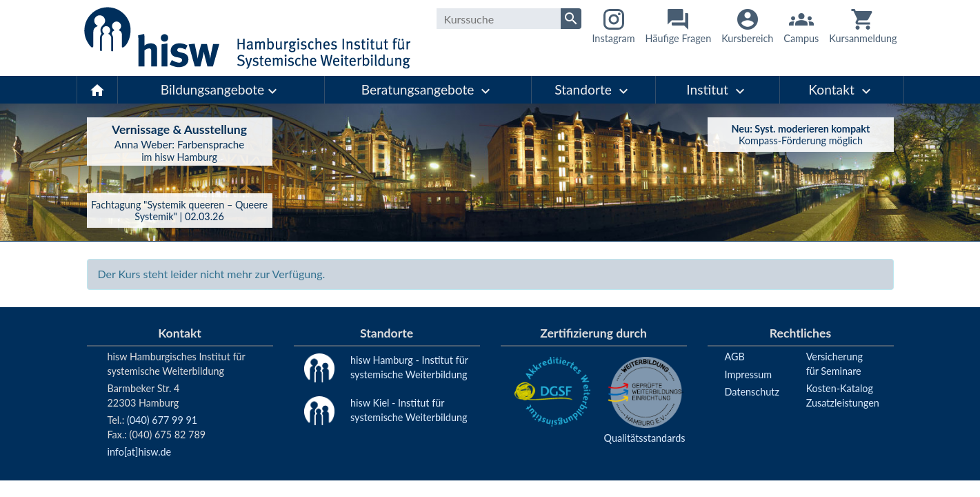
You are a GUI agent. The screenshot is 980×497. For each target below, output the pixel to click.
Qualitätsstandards (645, 438)
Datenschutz (752, 392)
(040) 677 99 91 (162, 420)
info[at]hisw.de (140, 452)
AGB (735, 357)
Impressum (749, 374)
